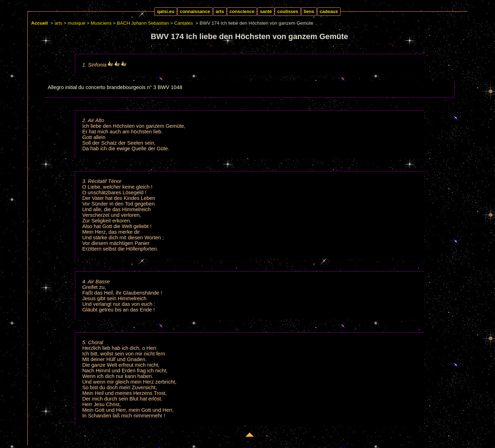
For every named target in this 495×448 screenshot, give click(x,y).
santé (266, 11)
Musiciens (101, 23)
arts (220, 11)
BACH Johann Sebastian (143, 23)
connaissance (195, 11)
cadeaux (329, 11)
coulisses (288, 11)
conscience (242, 11)
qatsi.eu (166, 11)
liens (309, 11)
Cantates (183, 23)
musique (76, 23)
